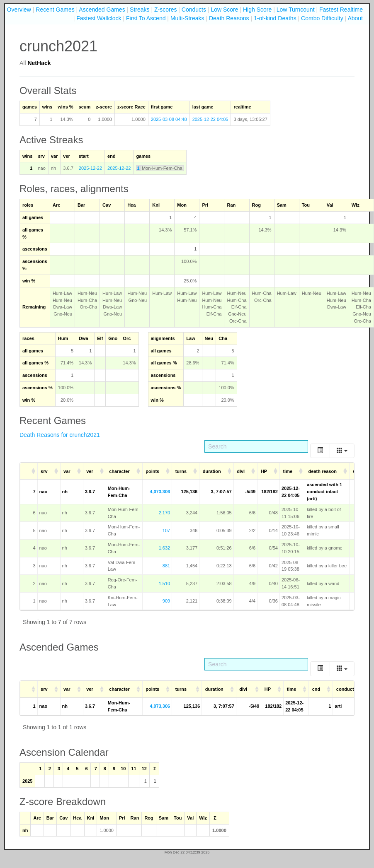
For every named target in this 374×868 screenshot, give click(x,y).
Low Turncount (296, 10)
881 (166, 566)
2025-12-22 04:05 (210, 119)
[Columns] (342, 451)
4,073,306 (160, 492)
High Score (257, 10)
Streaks (140, 10)
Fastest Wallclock (99, 18)
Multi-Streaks (187, 18)
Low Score (224, 10)
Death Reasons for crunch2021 (60, 435)
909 (166, 601)
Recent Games (55, 10)
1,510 (165, 583)
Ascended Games (102, 10)
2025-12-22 (90, 168)
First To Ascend (146, 18)
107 (166, 530)
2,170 (165, 513)
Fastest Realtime (341, 10)
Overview (19, 10)
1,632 (165, 548)
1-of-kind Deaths (275, 18)
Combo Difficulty (322, 18)
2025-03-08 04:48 (169, 119)
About (355, 18)
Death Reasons (229, 18)
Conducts (194, 10)
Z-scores (165, 10)
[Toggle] (320, 451)
